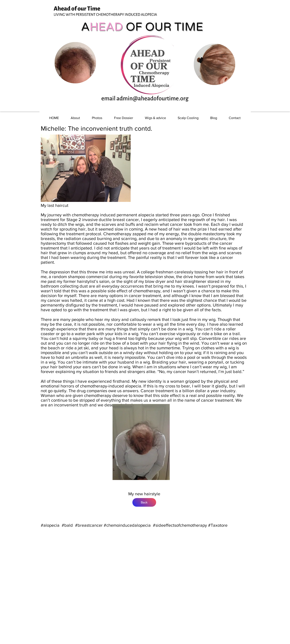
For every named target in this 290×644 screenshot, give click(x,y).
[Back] (144, 502)
